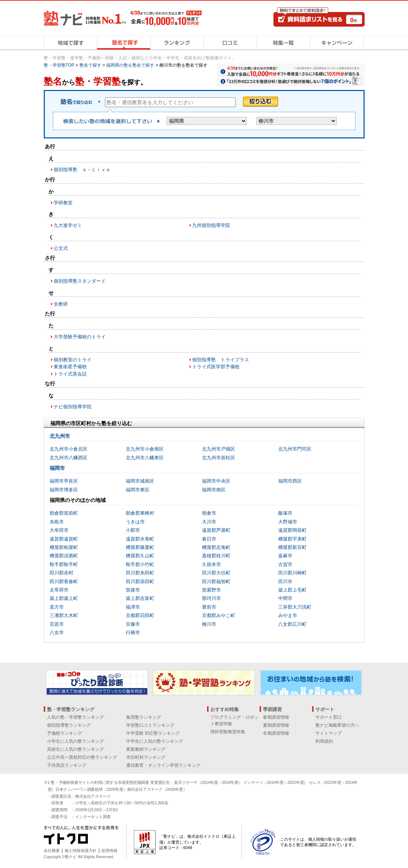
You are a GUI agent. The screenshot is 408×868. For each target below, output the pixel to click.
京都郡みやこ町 (219, 615)
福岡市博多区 (64, 490)
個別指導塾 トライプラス (221, 360)
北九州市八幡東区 (145, 458)
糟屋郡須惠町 (64, 556)
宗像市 (133, 624)
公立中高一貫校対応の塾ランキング (82, 757)
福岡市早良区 (64, 481)
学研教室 (63, 203)
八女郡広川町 (292, 624)
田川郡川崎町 (292, 573)
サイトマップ (329, 733)
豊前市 (209, 607)
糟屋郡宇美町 (292, 539)
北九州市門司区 (295, 449)
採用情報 (109, 851)
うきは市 (135, 522)
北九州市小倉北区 (69, 449)
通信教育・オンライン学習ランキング (163, 765)
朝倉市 (209, 513)
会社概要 (52, 851)
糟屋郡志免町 (216, 547)
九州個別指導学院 (211, 225)
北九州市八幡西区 (69, 458)
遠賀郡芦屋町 (216, 530)
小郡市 (133, 530)
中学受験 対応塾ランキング (153, 733)
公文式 (61, 248)
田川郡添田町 (140, 582)
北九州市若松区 (219, 458)
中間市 (285, 598)
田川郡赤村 (61, 573)
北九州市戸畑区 (219, 449)
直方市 (57, 607)
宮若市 (57, 624)
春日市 (209, 539)
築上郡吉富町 (140, 598)
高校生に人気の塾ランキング (75, 749)
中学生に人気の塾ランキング (155, 741)
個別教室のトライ (73, 360)
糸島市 (57, 522)
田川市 (285, 582)
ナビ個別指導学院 (73, 407)
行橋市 (133, 633)
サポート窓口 (329, 717)
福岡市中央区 (216, 481)
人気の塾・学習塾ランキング (75, 717)
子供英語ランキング (67, 765)
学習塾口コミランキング (150, 725)
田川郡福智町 (216, 582)
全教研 (61, 304)
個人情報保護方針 (81, 851)
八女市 (57, 633)
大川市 (209, 522)
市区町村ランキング (146, 757)
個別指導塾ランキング (69, 725)
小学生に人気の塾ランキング (75, 741)
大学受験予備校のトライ (80, 337)
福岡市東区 (138, 490)
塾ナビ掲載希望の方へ (337, 725)
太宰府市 (59, 590)
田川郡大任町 (216, 573)
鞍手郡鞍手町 (64, 564)
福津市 (133, 607)
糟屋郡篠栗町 (140, 547)
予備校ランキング (65, 733)
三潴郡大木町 (64, 615)
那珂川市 (211, 598)
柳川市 (209, 624)
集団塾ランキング (144, 717)
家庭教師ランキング (146, 749)
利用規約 (324, 741)
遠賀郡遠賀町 (64, 539)
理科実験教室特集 (228, 732)
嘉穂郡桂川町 (216, 556)
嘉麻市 (285, 556)
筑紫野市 (211, 590)
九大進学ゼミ (68, 225)
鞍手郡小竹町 (140, 564)
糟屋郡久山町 (140, 556)
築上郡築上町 (64, 598)
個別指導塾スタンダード (80, 281)
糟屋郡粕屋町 (64, 547)
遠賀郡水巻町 (140, 539)
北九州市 (60, 436)
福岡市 (57, 468)
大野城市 (288, 522)
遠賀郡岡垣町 (292, 530)
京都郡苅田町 (140, 615)
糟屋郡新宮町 (292, 547)
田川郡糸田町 (140, 573)
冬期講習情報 (276, 733)
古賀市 (285, 564)
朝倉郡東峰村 (140, 513)
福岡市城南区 (140, 481)
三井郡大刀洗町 (295, 607)
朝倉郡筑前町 (64, 513)
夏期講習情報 (276, 725)
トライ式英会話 (70, 374)
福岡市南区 (214, 490)
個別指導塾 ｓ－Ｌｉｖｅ (82, 170)
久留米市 (211, 564)
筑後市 (133, 590)
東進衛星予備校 (70, 367)
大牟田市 (59, 530)
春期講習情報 (276, 717)
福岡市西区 (290, 481)
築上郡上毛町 (292, 590)
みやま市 (288, 615)
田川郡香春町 (64, 582)
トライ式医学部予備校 (216, 367)
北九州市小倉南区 (145, 449)
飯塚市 (285, 513)
